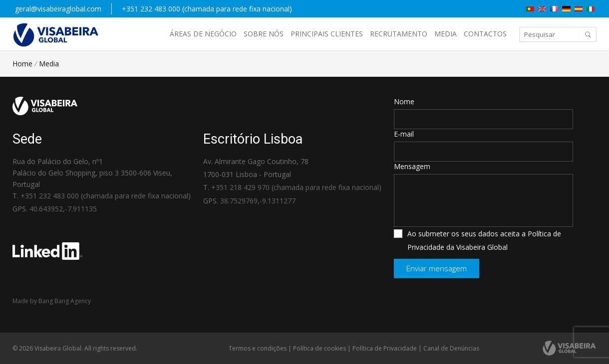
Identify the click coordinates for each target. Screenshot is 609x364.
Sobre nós (264, 34)
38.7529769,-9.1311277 (258, 201)
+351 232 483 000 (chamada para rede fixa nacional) (207, 9)
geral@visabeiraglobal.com (58, 9)
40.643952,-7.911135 (63, 209)
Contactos (485, 34)
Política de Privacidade (385, 348)
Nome (404, 101)
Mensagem (412, 166)
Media (446, 34)
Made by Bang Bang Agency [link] (52, 301)
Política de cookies (319, 348)
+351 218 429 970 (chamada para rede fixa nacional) (296, 187)
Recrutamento (399, 34)
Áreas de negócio (203, 34)
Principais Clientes (327, 34)
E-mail (404, 134)
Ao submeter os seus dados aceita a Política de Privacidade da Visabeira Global (477, 240)
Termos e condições (258, 348)
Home (22, 64)
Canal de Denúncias (451, 348)
